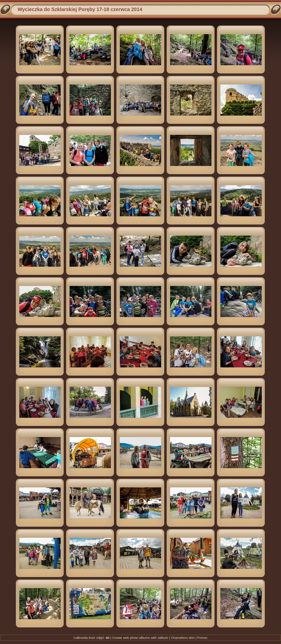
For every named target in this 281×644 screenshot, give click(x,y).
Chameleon (179, 638)
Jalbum (163, 638)
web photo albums (136, 638)
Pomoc (202, 638)
